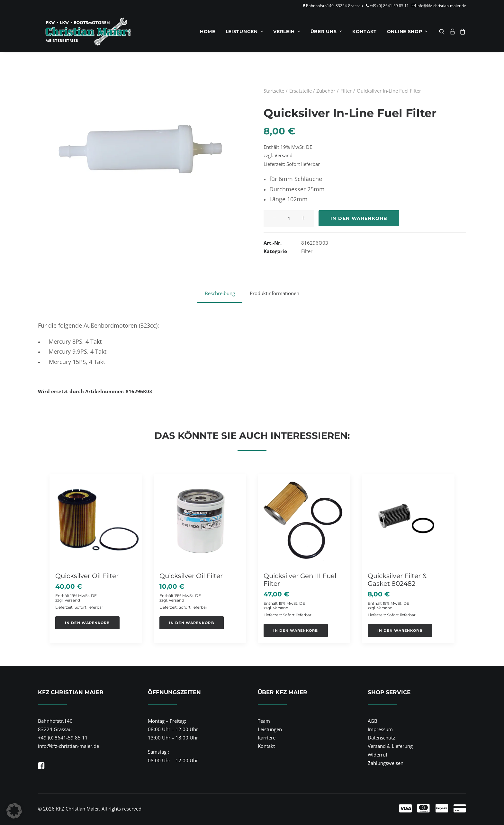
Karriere (267, 738)
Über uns (326, 32)
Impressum (380, 729)
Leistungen (244, 32)
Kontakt (364, 32)
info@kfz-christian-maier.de (441, 6)
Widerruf (378, 754)
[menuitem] (208, 32)
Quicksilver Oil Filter (87, 576)
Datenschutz (381, 738)
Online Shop (407, 32)
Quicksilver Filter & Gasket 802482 (397, 579)
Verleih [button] (287, 32)
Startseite (274, 91)
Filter (346, 91)
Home (208, 32)
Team (264, 721)
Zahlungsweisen (386, 763)
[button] (443, 32)
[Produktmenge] (289, 218)
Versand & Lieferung (390, 746)
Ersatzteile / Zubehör (312, 91)
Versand (283, 155)
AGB (373, 721)
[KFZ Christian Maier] (82, 32)
